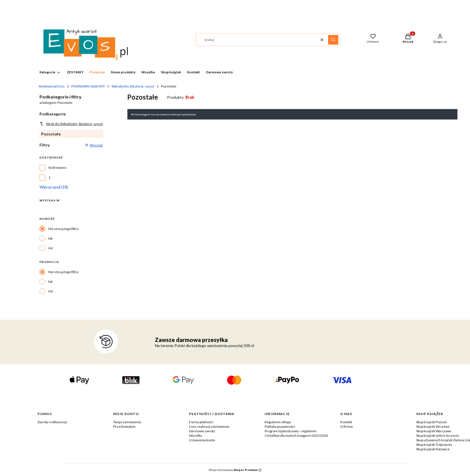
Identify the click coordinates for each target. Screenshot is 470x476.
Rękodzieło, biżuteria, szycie (133, 86)
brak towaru (57, 167)
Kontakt (346, 422)
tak (50, 238)
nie (51, 248)
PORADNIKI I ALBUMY (88, 86)
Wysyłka (196, 436)
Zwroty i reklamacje (52, 422)
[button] (333, 40)
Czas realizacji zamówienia (209, 426)
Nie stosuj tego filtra (63, 229)
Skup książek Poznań (431, 422)
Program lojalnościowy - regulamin (291, 431)
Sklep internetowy (233, 470)
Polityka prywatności (280, 426)
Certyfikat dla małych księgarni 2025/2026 (296, 436)
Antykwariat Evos (52, 86)
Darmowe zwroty (202, 431)
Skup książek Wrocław (433, 426)
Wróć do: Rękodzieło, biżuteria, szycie (71, 124)
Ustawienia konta (202, 440)
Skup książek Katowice (433, 449)
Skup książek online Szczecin (438, 436)
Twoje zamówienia (127, 422)
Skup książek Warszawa (434, 431)
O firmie (347, 426)
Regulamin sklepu (278, 422)
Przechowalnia (124, 426)
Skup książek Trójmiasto (434, 445)
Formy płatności (201, 422)
